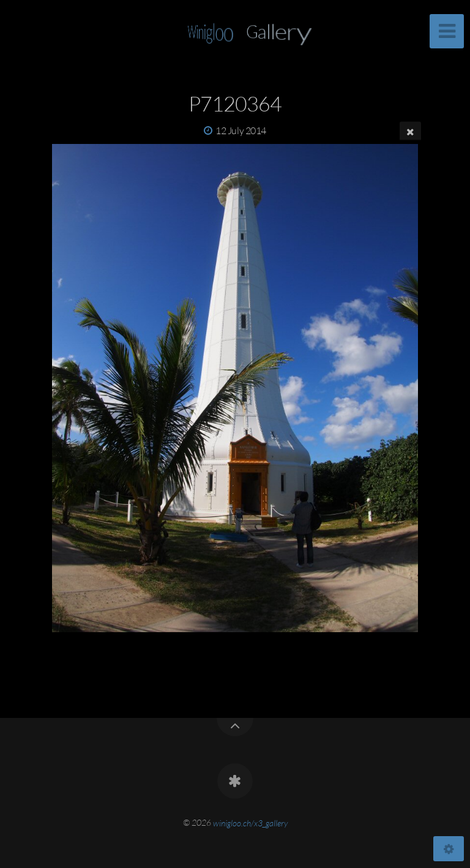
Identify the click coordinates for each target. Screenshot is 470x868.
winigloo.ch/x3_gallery (250, 822)
